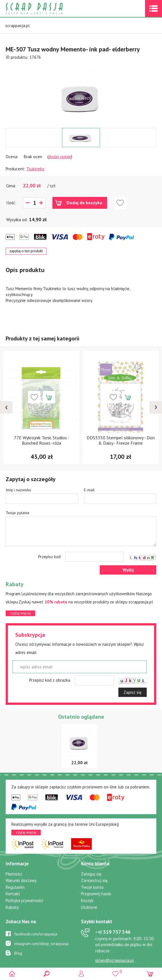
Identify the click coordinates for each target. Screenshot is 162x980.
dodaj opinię (60, 157)
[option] (81, 94)
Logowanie (81, 974)
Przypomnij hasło (96, 894)
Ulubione (89, 907)
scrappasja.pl (18, 26)
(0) (150, 974)
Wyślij (128, 570)
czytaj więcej (21, 613)
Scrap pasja (46, 9)
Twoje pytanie (18, 513)
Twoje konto (92, 887)
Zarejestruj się (94, 880)
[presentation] (6, 407)
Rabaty (12, 907)
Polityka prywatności (24, 900)
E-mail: (89, 490)
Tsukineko (35, 169)
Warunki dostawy (21, 880)
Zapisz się (133, 692)
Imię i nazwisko (18, 490)
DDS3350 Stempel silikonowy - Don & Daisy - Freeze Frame (121, 440)
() (115, 971)
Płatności (14, 874)
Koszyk (87, 900)
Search (47, 974)
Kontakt (13, 894)
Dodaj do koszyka (84, 203)
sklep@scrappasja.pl (115, 960)
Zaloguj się (91, 874)
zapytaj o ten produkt (26, 251)
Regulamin (15, 887)
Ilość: (11, 203)
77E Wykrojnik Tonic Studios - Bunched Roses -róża (42, 440)
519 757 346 (113, 932)
